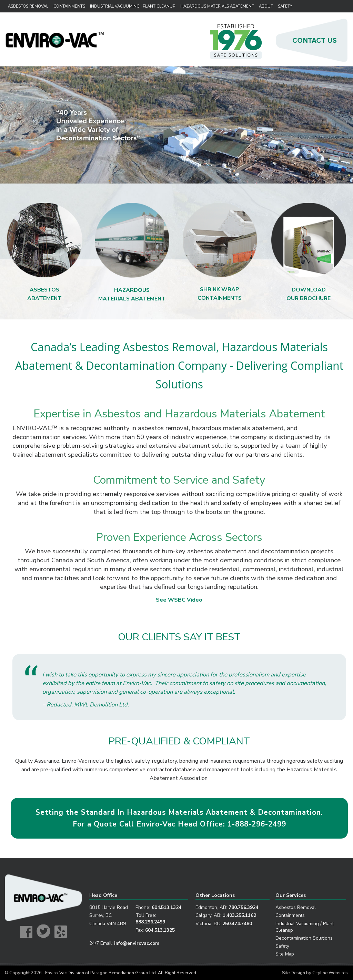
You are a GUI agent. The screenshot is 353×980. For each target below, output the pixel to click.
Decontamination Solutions (304, 938)
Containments (69, 6)
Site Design (294, 973)
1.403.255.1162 (239, 915)
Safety (285, 6)
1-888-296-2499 (257, 824)
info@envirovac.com (137, 943)
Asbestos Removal (28, 6)
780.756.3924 (243, 907)
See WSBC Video (179, 600)
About (266, 6)
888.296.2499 (150, 922)
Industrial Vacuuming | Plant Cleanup (132, 6)
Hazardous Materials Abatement (216, 6)
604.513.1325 (160, 930)
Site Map (285, 954)
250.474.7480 (237, 924)
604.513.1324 (167, 907)
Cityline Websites (330, 973)
